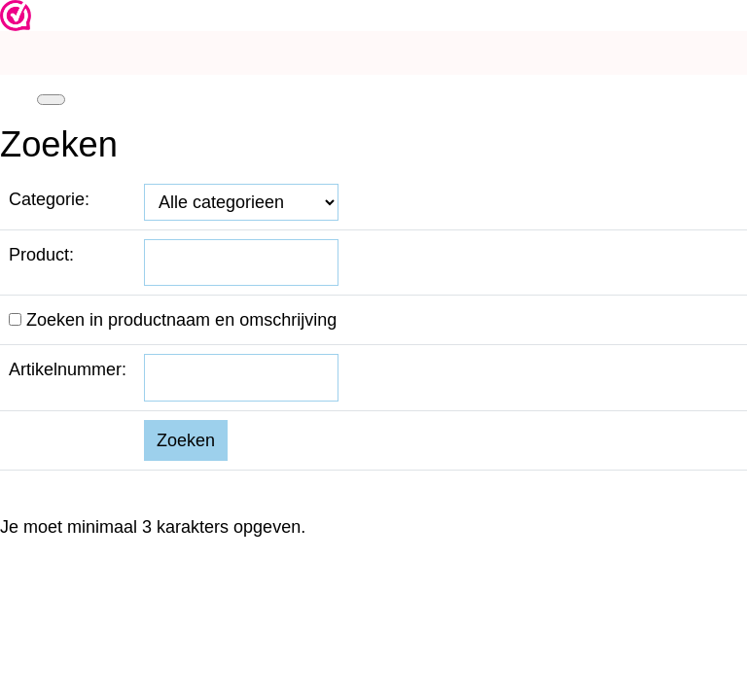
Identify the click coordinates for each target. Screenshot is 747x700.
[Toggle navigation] (51, 100)
